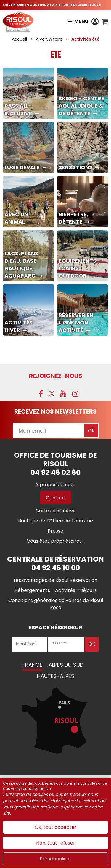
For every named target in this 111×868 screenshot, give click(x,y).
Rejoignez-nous (56, 376)
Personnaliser (55, 859)
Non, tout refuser (56, 843)
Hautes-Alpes (56, 676)
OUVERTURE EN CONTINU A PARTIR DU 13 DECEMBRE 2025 (52, 5)
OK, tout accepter (56, 827)
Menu (81, 21)
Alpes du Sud (66, 665)
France (32, 665)
